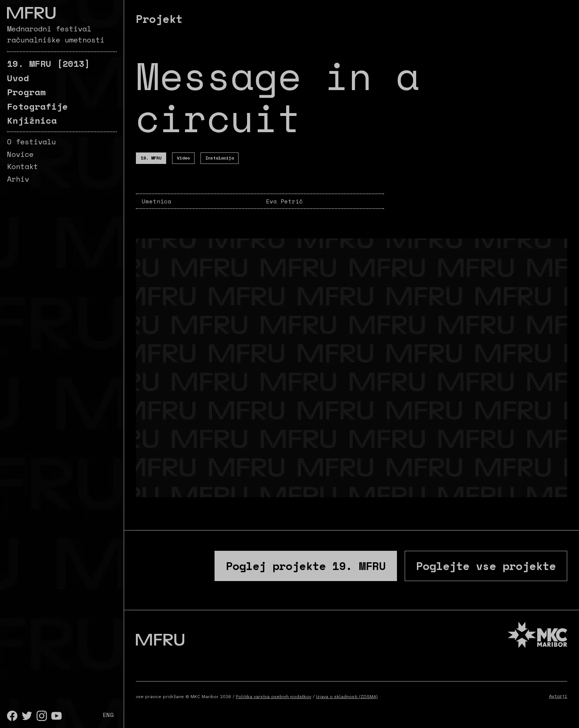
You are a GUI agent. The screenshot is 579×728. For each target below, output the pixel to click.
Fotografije (37, 106)
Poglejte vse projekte (486, 566)
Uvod (18, 78)
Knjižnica (32, 120)
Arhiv (18, 179)
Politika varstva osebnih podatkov (274, 697)
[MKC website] (538, 636)
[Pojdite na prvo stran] (31, 13)
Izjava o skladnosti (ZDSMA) (347, 697)
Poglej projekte (306, 566)
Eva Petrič (284, 201)
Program (26, 92)
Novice (20, 154)
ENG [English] (108, 715)
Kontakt (23, 166)
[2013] (49, 63)
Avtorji (558, 696)
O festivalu (31, 142)
